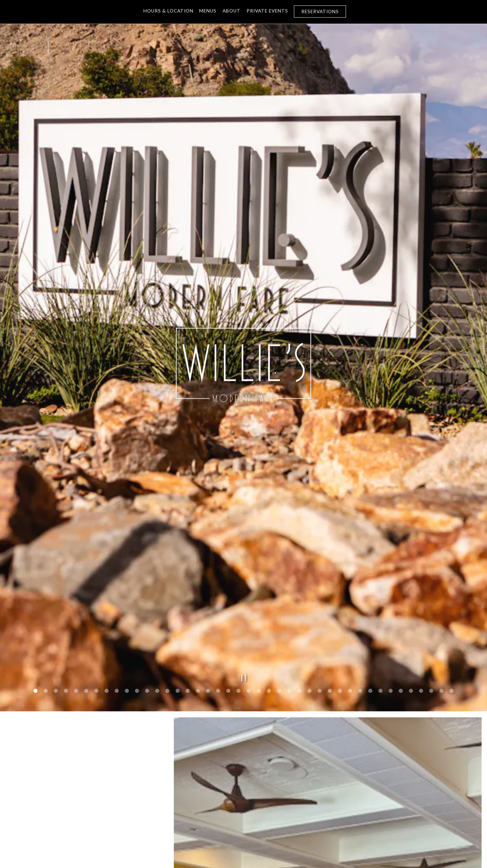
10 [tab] (127, 560)
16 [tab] (188, 560)
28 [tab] (309, 560)
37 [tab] (401, 560)
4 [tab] (66, 560)
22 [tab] (249, 560)
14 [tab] (167, 560)
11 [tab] (137, 560)
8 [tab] (107, 560)
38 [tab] (411, 560)
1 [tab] (36, 560)
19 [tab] (218, 560)
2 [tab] (46, 560)
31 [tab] (340, 560)
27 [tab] (299, 560)
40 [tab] (431, 560)
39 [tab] (421, 560)
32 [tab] (350, 560)
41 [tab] (441, 560)
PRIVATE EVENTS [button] (267, 11)
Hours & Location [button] (168, 11)
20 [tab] (228, 560)
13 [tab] (157, 560)
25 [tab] (279, 560)
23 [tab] (259, 560)
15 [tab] (178, 560)
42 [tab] (451, 560)
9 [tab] (117, 560)
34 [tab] (370, 560)
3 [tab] (56, 560)
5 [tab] (76, 560)
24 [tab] (269, 560)
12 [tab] (147, 560)
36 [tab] (391, 560)
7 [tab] (96, 560)
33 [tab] (360, 560)
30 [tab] (330, 560)
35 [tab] (380, 560)
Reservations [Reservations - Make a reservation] (320, 11)
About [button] (231, 11)
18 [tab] (208, 560)
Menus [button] (208, 11)
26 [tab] (289, 560)
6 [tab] (86, 560)
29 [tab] (320, 560)
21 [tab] (238, 560)
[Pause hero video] (244, 547)
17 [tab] (198, 560)
